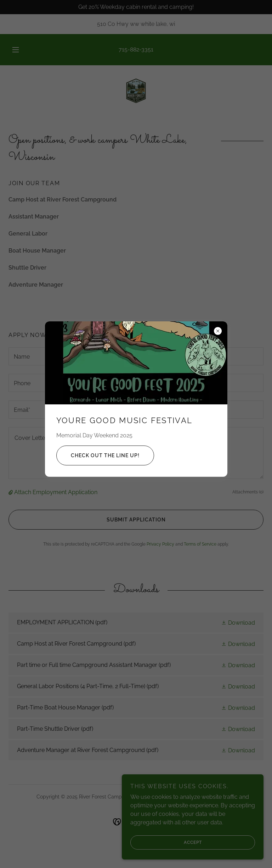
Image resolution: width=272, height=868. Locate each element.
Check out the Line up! (98, 455)
